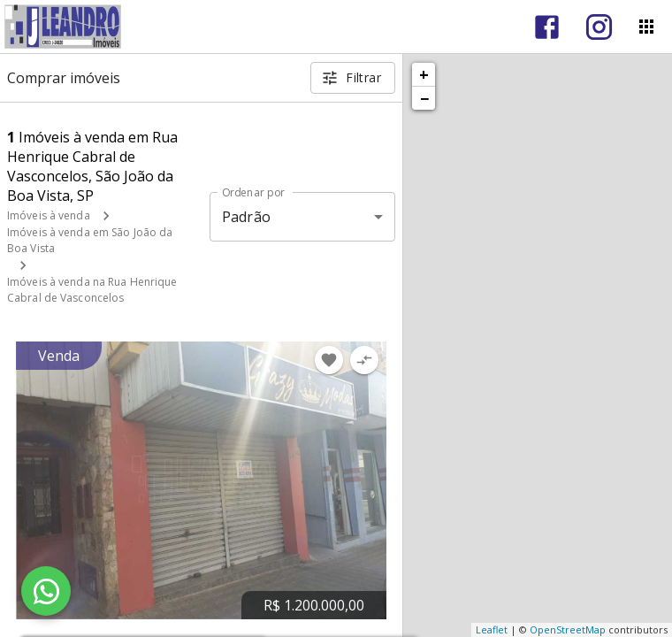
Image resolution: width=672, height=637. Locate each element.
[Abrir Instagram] (599, 27)
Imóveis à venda (49, 215)
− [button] (424, 98)
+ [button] (424, 74)
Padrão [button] (246, 217)
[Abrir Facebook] (547, 27)
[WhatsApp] (46, 591)
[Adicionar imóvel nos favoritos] (329, 360)
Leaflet (492, 629)
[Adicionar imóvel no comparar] (364, 360)
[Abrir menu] (646, 27)
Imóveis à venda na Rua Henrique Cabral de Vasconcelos (92, 290)
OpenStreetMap (568, 629)
